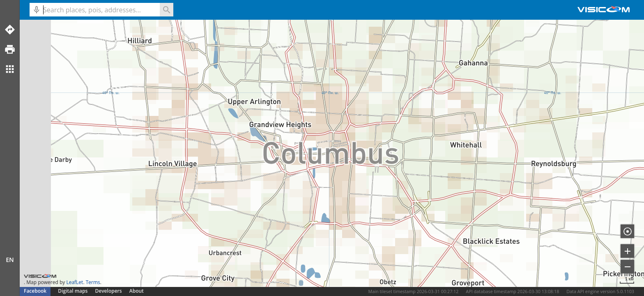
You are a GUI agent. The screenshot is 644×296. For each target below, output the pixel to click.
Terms (93, 282)
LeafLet (75, 282)
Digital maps (73, 291)
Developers (109, 291)
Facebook (35, 291)
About (137, 291)
